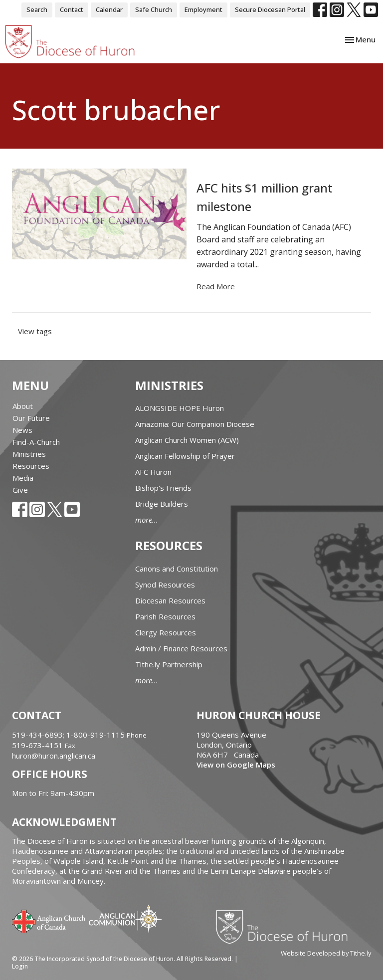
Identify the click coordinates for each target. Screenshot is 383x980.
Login (20, 966)
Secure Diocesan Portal (270, 9)
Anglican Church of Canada (49, 920)
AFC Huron (153, 472)
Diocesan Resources (170, 600)
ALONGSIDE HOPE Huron (180, 408)
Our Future (31, 418)
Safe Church (154, 9)
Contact (72, 9)
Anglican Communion (125, 918)
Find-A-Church (36, 442)
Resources (31, 466)
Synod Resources (165, 585)
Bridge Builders (162, 504)
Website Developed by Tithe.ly (326, 953)
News (22, 430)
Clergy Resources (166, 632)
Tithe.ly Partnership (169, 664)
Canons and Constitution (177, 569)
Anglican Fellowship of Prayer (185, 456)
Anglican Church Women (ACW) (187, 440)
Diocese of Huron (286, 927)
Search (37, 9)
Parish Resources (165, 616)
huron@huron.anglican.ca (54, 756)
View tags (35, 331)
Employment (203, 9)
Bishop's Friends (163, 488)
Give (20, 490)
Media (23, 478)
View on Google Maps (236, 765)
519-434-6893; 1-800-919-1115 (69, 735)
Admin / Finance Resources (181, 648)
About (23, 406)
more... (147, 520)
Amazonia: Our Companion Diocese (195, 424)
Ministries (29, 454)
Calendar (109, 9)
